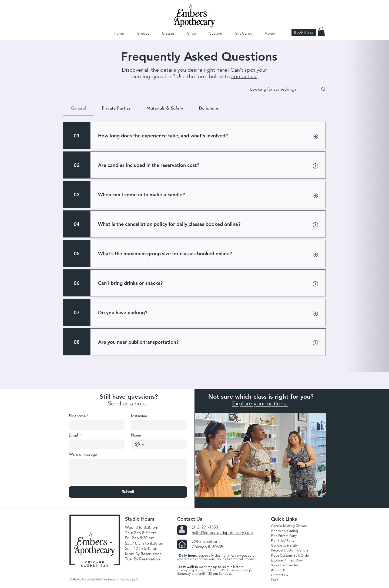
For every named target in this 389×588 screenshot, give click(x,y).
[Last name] (157, 425)
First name (79, 416)
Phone (136, 435)
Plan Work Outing (284, 531)
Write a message (83, 454)
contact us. (244, 76)
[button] (321, 31)
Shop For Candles (285, 565)
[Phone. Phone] (164, 444)
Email (75, 435)
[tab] (79, 108)
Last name (139, 416)
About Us (278, 570)
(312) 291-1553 (205, 527)
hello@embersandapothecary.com (222, 532)
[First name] (95, 425)
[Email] (95, 444)
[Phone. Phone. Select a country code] (140, 444)
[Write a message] (128, 471)
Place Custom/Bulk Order (290, 555)
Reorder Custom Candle (290, 550)
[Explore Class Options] (277, 448)
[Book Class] (304, 32)
